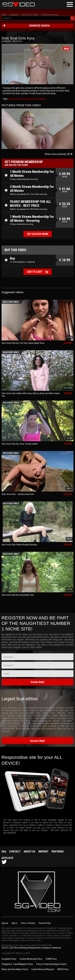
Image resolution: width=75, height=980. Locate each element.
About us (29, 851)
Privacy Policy (45, 923)
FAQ (4, 851)
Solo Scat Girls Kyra (50, 15)
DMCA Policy (63, 969)
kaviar (43, 99)
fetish (37, 99)
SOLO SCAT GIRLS (30, 15)
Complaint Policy (9, 959)
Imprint (43, 851)
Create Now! (37, 682)
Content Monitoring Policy (31, 959)
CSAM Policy (51, 959)
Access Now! (37, 741)
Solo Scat (13, 99)
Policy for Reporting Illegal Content (51, 964)
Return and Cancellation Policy (15, 969)
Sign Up (5, 923)
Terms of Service (28, 923)
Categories (14, 15)
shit (19, 99)
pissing (30, 99)
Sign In (14, 923)
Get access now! (38, 234)
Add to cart (35, 272)
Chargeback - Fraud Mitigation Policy (17, 964)
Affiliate (7, 858)
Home (4, 15)
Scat (24, 99)
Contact (15, 851)
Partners (58, 851)
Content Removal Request (43, 969)
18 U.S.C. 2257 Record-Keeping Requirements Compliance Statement (31, 948)
